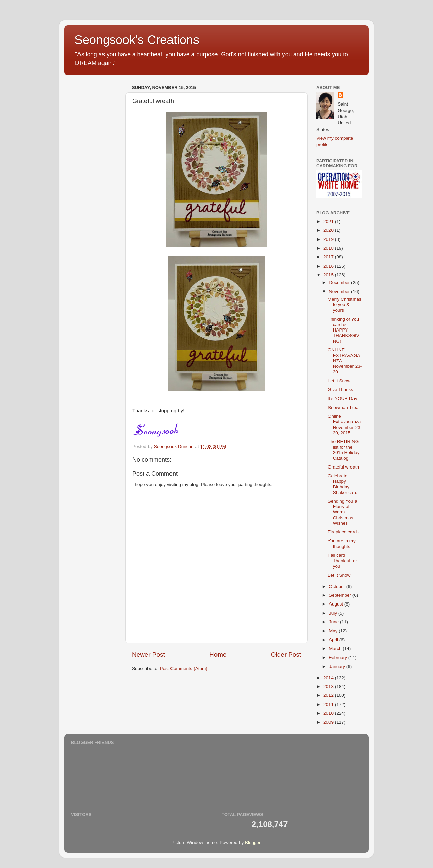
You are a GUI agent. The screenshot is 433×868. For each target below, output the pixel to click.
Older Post (286, 654)
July (334, 613)
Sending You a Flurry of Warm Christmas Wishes (343, 512)
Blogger (253, 842)
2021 (329, 221)
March (336, 649)
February (339, 657)
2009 (329, 722)
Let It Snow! (340, 381)
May (334, 631)
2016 (329, 266)
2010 (329, 713)
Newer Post (149, 654)
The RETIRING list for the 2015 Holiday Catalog (344, 450)
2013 (329, 687)
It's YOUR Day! (343, 399)
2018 (329, 248)
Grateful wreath (343, 467)
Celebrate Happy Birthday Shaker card (343, 484)
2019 (329, 239)
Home (218, 654)
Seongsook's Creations (137, 40)
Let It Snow (339, 575)
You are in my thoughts (342, 543)
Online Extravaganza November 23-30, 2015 (345, 425)
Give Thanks (341, 390)
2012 (329, 695)
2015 (329, 275)
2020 (329, 230)
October (338, 586)
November (340, 291)
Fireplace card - (344, 532)
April (334, 640)
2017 (329, 257)
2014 (329, 678)
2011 (329, 704)
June (334, 622)
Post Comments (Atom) (184, 669)
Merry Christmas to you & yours (345, 305)
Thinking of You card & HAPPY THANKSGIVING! (344, 330)
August (337, 604)
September (341, 595)
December (340, 283)
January (338, 667)
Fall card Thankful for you (342, 561)
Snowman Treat (344, 407)
